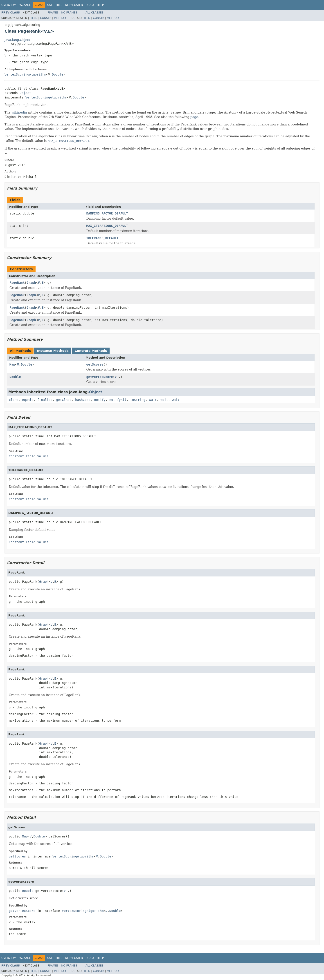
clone (13, 400)
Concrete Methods (91, 351)
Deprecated (74, 5)
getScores (95, 364)
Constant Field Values (29, 456)
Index (90, 5)
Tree (59, 5)
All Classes (94, 13)
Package (25, 5)
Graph (31, 283)
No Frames (69, 13)
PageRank (17, 283)
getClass (64, 400)
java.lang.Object (17, 40)
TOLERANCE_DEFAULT (102, 238)
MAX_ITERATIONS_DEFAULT (107, 226)
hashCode (83, 400)
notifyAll (118, 400)
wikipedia (19, 112)
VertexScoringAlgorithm (25, 74)
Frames (53, 13)
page (194, 117)
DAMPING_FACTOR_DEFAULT (107, 213)
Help (100, 5)
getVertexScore (100, 377)
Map (12, 364)
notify (100, 400)
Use (50, 5)
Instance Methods (53, 351)
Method (60, 18)
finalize (45, 400)
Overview (9, 5)
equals (28, 400)
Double (58, 74)
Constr (46, 18)
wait (153, 400)
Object (25, 93)
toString (138, 400)
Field (34, 18)
